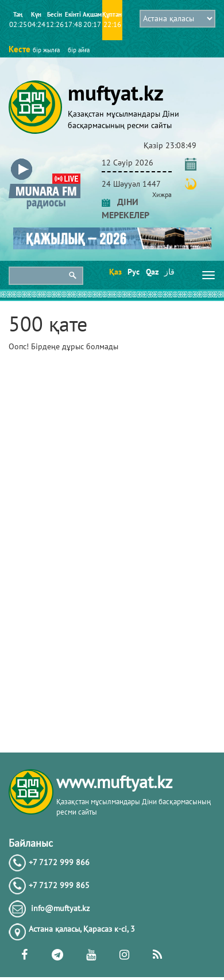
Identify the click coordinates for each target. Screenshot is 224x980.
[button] (45, 161)
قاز (169, 272)
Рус (133, 272)
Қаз (115, 272)
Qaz (151, 272)
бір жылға (46, 50)
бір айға (79, 50)
